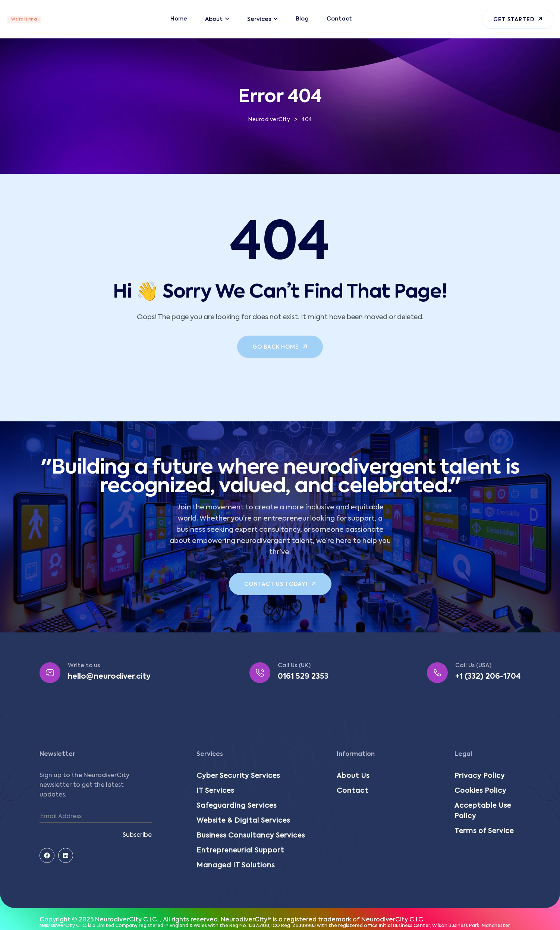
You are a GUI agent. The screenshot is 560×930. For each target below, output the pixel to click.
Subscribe (137, 835)
